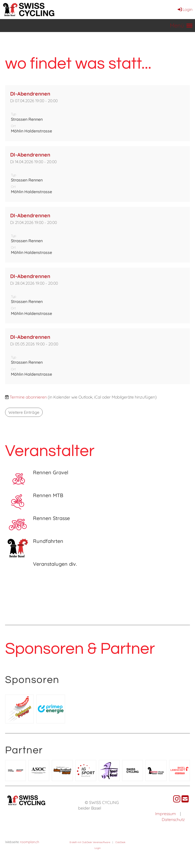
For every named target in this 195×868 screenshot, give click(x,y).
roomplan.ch (30, 842)
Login (185, 9)
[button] (97, 113)
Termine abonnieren (28, 397)
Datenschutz (173, 819)
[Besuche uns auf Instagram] (177, 799)
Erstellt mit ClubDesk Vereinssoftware (90, 842)
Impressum (166, 814)
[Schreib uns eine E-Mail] (185, 799)
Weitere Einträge (24, 412)
